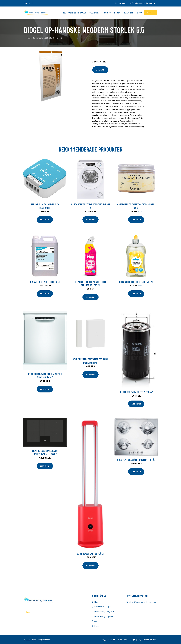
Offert (150, 12)
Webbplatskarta (150, 640)
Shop (139, 13)
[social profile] (33, 3)
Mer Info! (100, 70)
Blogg (117, 13)
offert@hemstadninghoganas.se (143, 3)
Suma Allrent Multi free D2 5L (45, 282)
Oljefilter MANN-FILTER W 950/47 (136, 392)
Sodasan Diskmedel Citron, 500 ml (136, 282)
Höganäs (123, 3)
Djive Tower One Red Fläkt (90, 554)
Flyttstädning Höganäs (104, 616)
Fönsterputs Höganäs (103, 607)
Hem (96, 602)
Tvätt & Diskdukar (122, 52)
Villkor (119, 640)
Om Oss (98, 621)
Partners (129, 13)
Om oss (107, 13)
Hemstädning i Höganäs (104, 612)
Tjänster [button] (94, 13)
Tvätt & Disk (108, 52)
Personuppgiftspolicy (132, 640)
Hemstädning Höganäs (74, 13)
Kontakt (112, 640)
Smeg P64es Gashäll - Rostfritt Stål (136, 460)
